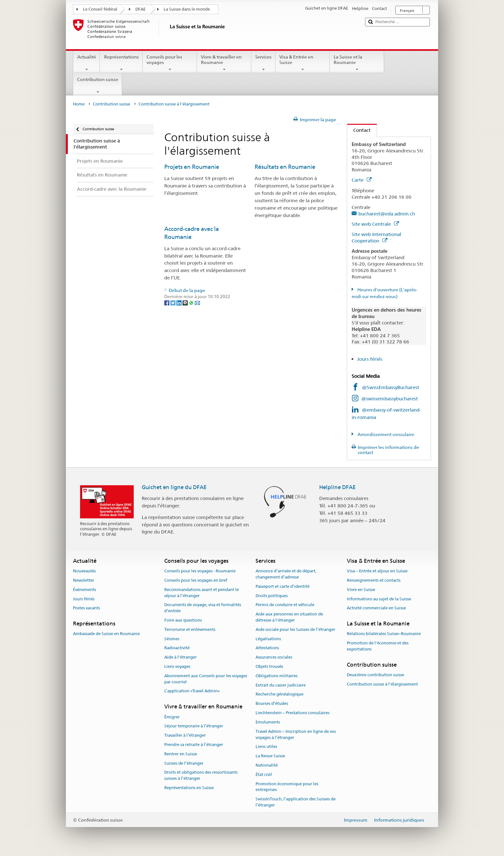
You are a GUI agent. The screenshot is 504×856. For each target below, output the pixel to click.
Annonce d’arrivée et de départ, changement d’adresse (286, 574)
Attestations (267, 648)
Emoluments (268, 722)
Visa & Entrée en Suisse (303, 63)
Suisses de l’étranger (184, 763)
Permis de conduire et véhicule (285, 605)
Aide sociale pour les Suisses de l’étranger (295, 629)
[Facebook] (167, 303)
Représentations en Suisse (189, 788)
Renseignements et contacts (374, 580)
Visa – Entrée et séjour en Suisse (377, 571)
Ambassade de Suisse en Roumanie (106, 634)
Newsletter (84, 580)
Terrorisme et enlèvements (190, 629)
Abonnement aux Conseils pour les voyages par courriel (206, 679)
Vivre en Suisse (361, 590)
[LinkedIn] (180, 303)
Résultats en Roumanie (285, 167)
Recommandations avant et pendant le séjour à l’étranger (202, 593)
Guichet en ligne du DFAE (174, 487)
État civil (264, 774)
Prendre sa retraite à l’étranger (194, 745)
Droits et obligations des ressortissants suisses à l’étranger (201, 776)
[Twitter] (173, 303)
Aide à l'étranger (180, 657)
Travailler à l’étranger (185, 735)
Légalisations (268, 639)
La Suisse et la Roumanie (357, 63)
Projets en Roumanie (192, 167)
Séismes (172, 639)
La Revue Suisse (270, 756)
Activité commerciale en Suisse (376, 608)
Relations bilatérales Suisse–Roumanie (384, 634)
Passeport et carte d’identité (283, 586)
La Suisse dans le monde (187, 9)
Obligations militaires (277, 676)
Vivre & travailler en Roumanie (224, 63)
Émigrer (172, 717)
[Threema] (186, 303)
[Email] (197, 303)
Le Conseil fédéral (100, 9)
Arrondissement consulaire (385, 434)
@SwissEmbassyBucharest (391, 387)
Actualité (87, 63)
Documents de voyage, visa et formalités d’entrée (203, 608)
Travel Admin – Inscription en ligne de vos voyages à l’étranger (296, 734)
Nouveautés (84, 571)
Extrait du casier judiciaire (281, 685)
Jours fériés (370, 359)
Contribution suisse (98, 86)
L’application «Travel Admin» (192, 691)
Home (79, 104)
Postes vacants (86, 608)
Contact (359, 130)
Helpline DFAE (337, 487)
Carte (362, 180)
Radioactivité (177, 648)
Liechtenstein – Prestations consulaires (292, 713)
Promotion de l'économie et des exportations (378, 646)
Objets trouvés (269, 666)
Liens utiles (266, 747)
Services (263, 63)
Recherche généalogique (279, 694)
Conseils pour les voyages (170, 63)
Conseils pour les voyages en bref (196, 580)
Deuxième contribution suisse (375, 675)
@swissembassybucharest (390, 399)
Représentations (121, 63)
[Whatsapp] (192, 303)
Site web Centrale (375, 224)
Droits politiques (272, 596)
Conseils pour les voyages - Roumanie (200, 571)
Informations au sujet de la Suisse (379, 599)
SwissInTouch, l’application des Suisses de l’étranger (296, 802)
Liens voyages (177, 666)
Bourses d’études (272, 704)
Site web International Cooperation (376, 237)
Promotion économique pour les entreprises (287, 787)
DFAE (140, 9)
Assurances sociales (274, 657)
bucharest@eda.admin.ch (387, 214)
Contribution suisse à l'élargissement (382, 684)
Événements (85, 590)
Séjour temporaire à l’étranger (194, 726)
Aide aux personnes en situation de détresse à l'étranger (289, 617)
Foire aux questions (183, 620)
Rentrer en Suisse (181, 754)
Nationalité (267, 765)
